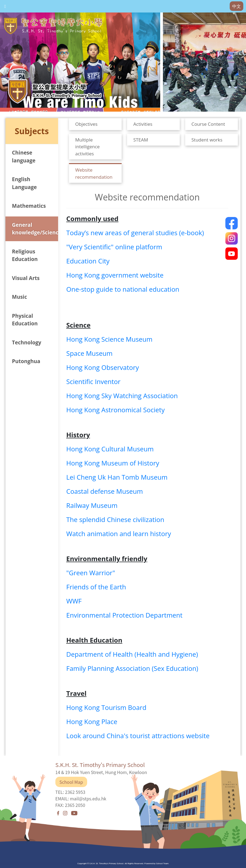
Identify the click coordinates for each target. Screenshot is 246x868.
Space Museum (89, 353)
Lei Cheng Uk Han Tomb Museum (117, 477)
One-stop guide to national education (123, 289)
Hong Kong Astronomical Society (115, 410)
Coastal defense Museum (105, 491)
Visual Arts (26, 278)
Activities (143, 124)
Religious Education (25, 255)
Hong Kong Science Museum (109, 339)
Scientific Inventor (93, 381)
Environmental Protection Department (124, 615)
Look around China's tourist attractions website (138, 736)
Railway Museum (92, 505)
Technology (27, 342)
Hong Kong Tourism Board (106, 707)
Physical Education (25, 320)
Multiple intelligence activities (87, 147)
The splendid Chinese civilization (115, 519)
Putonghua (26, 361)
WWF (74, 601)
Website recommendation (94, 173)
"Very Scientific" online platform (114, 247)
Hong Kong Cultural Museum (110, 449)
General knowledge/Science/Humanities (35, 229)
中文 (236, 6)
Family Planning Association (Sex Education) (132, 668)
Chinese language (24, 157)
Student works (207, 140)
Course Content (208, 124)
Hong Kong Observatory (102, 367)
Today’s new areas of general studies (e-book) (135, 233)
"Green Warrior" (91, 573)
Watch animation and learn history (119, 534)
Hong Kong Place (92, 721)
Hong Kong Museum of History (113, 463)
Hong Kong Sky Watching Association (122, 396)
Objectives (86, 124)
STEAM (141, 140)
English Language (24, 183)
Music (19, 297)
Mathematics (29, 206)
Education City (88, 261)
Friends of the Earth (96, 587)
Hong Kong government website (115, 275)
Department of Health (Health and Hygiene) (132, 654)
